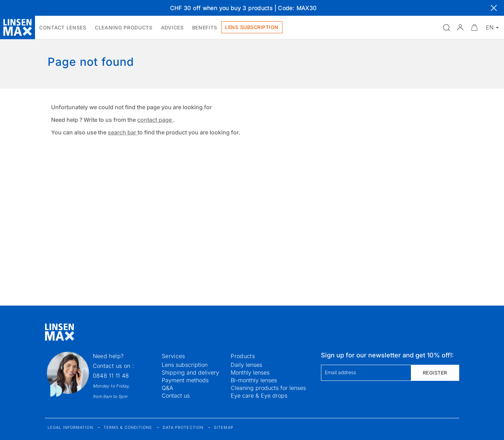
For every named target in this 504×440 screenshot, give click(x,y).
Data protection (183, 427)
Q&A (167, 388)
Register (435, 373)
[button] (460, 27)
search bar (123, 132)
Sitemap (224, 427)
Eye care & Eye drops (259, 396)
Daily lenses (246, 365)
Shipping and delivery (190, 372)
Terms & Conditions (128, 427)
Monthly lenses (250, 372)
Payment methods (185, 380)
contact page (155, 120)
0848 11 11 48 (111, 376)
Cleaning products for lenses (268, 388)
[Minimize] (474, 27)
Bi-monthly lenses (254, 380)
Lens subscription (185, 365)
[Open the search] (446, 27)
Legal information (70, 427)
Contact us (176, 396)
